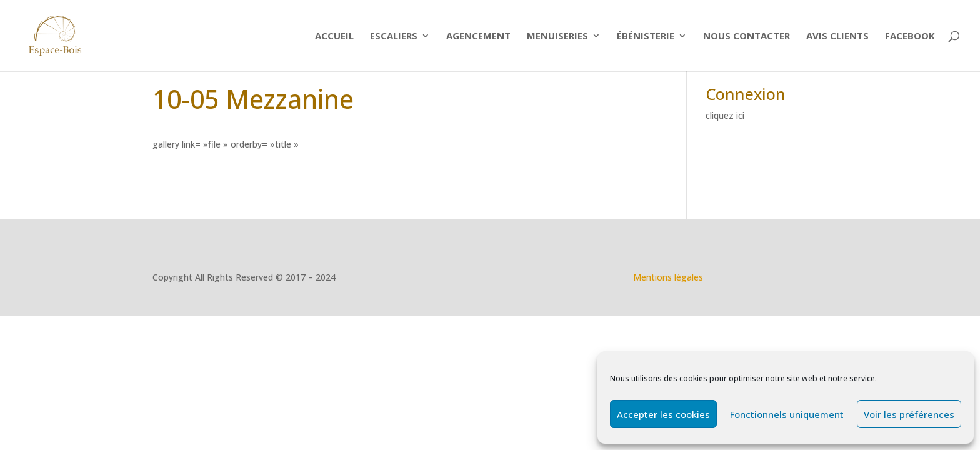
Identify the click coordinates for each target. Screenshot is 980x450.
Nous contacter (747, 37)
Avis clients (837, 37)
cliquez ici (725, 115)
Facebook (910, 37)
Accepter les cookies (663, 414)
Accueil (334, 37)
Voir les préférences (909, 414)
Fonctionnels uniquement (787, 414)
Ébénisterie (646, 37)
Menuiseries (557, 37)
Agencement (478, 37)
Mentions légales (668, 277)
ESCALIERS (394, 37)
